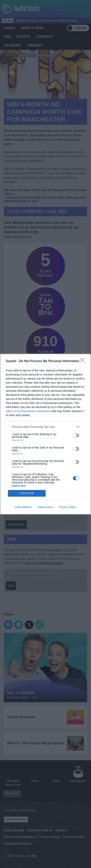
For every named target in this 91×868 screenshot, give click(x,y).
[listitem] (45, 427)
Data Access (45, 507)
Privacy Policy (67, 507)
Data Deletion (24, 507)
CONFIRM (27, 493)
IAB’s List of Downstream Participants (28, 411)
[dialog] (45, 434)
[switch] (76, 435)
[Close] (83, 361)
